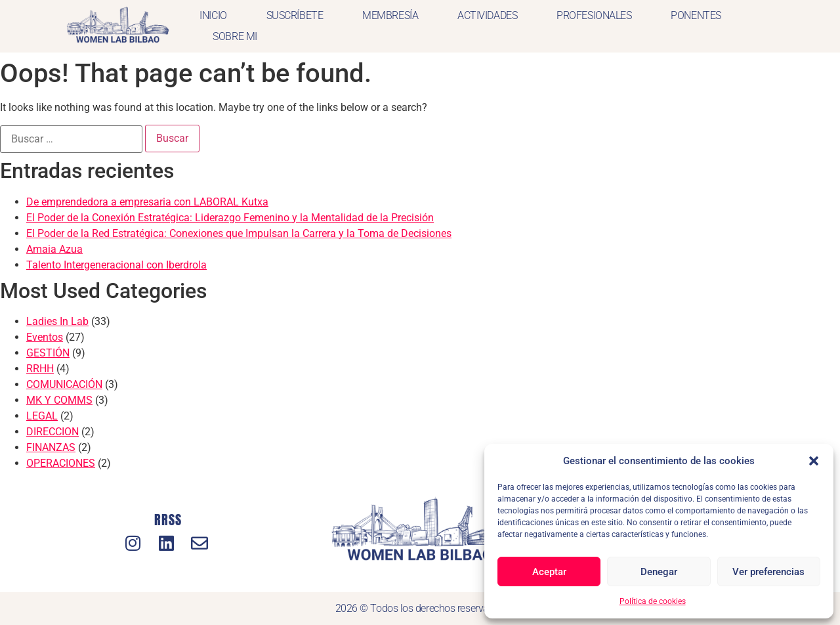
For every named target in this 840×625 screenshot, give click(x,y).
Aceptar (549, 572)
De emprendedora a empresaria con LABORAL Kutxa (147, 202)
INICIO (213, 15)
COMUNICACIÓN (64, 384)
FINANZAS (51, 447)
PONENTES (696, 15)
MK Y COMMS (59, 400)
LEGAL (42, 416)
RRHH (40, 369)
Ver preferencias (768, 572)
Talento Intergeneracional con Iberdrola (116, 265)
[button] (814, 461)
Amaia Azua (54, 249)
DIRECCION (52, 432)
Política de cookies (653, 601)
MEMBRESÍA (390, 15)
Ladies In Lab (57, 321)
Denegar (659, 572)
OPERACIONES (61, 463)
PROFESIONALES (594, 15)
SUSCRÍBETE (295, 15)
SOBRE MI (235, 36)
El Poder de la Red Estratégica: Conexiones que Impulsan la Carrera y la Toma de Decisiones (239, 233)
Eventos (45, 337)
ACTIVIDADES (487, 15)
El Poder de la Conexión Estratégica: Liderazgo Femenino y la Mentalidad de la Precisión (230, 218)
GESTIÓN (48, 353)
